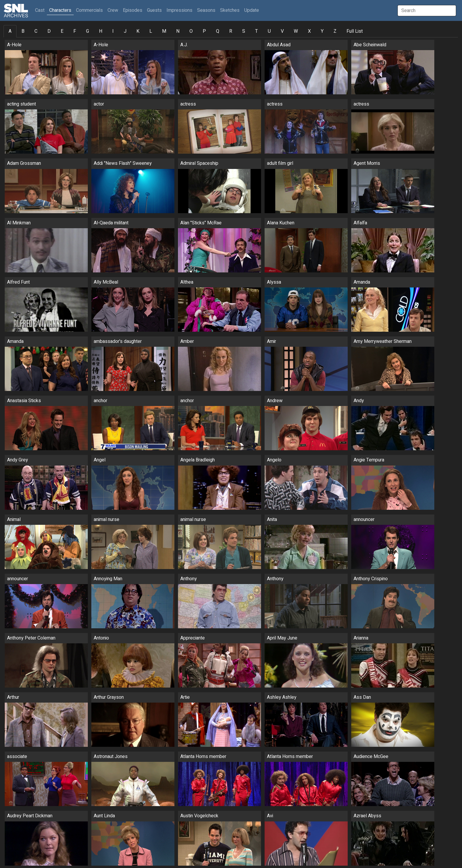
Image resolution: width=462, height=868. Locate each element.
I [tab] (113, 31)
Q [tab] (218, 31)
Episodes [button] (133, 10)
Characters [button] (60, 10)
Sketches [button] (230, 10)
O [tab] (191, 31)
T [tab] (256, 31)
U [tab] (269, 31)
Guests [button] (154, 10)
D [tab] (49, 31)
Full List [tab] (355, 31)
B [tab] (23, 31)
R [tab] (231, 31)
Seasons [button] (206, 10)
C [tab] (36, 31)
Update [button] (252, 10)
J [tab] (125, 31)
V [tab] (282, 31)
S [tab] (244, 31)
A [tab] (10, 31)
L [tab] (151, 31)
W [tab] (296, 31)
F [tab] (75, 31)
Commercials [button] (89, 10)
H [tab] (101, 31)
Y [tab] (322, 31)
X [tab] (309, 31)
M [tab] (164, 31)
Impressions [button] (179, 10)
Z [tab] (335, 31)
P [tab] (204, 31)
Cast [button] (41, 10)
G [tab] (88, 31)
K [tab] (138, 31)
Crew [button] (113, 10)
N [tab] (178, 31)
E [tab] (62, 31)
